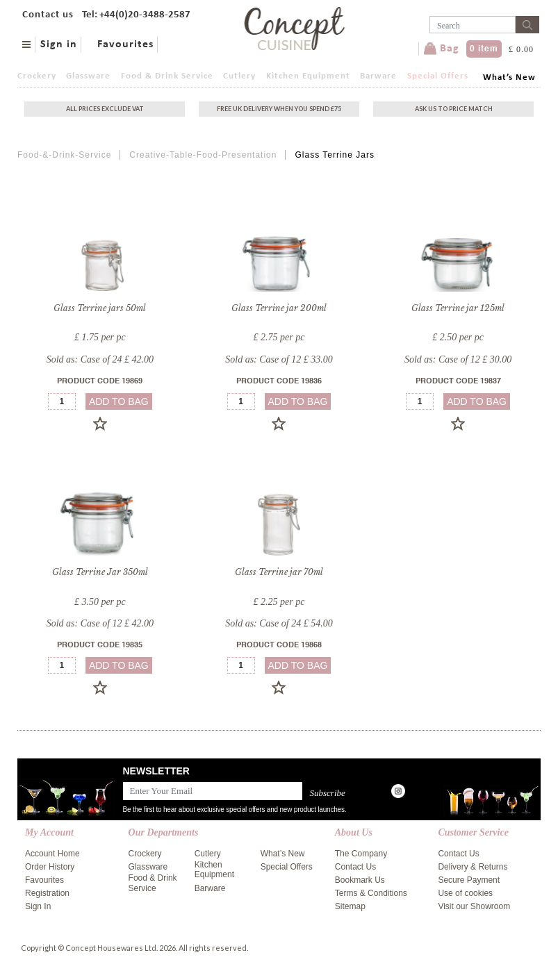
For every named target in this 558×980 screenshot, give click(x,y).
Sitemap (350, 906)
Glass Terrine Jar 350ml (100, 572)
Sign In (38, 906)
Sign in (59, 44)
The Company (361, 854)
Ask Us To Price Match (454, 109)
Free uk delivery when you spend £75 (279, 109)
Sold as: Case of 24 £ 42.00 (100, 359)
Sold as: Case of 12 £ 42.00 (100, 623)
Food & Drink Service (167, 76)
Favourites (125, 44)
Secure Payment (469, 880)
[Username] (473, 25)
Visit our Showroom (474, 906)
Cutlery (239, 76)
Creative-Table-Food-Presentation (203, 155)
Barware (378, 76)
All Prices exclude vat (105, 109)
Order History (50, 867)
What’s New (509, 77)
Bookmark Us (360, 880)
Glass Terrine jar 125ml (458, 308)
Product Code (100, 382)
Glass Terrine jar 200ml (279, 308)
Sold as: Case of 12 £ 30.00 (458, 359)
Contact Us (355, 867)
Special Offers (438, 76)
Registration (47, 893)
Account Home (52, 854)
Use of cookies (465, 893)
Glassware (88, 76)
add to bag (119, 401)
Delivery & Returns (473, 867)
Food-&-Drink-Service (64, 155)
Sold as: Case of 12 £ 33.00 (279, 359)
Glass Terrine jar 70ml (279, 572)
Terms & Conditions (371, 893)
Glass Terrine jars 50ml (100, 308)
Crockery (37, 76)
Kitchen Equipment (308, 76)
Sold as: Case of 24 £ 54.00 (279, 623)
